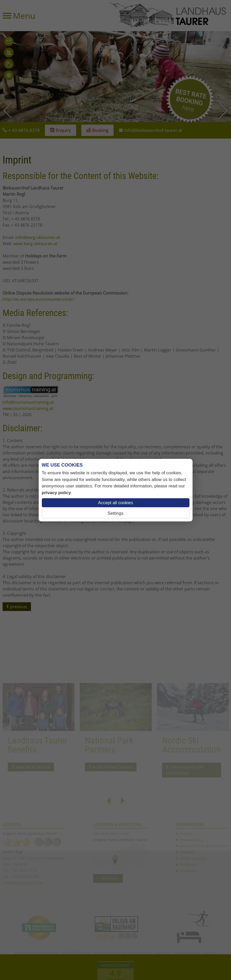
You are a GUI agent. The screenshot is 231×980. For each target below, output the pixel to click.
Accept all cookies (115, 503)
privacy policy (56, 493)
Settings (115, 513)
